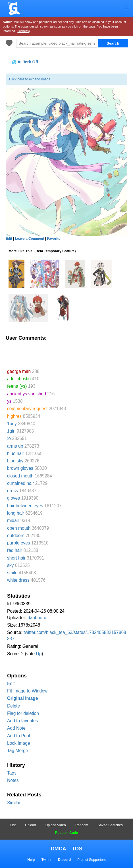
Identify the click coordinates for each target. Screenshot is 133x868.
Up (39, 654)
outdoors (16, 536)
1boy (12, 424)
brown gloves (20, 468)
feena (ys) (17, 386)
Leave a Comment (30, 239)
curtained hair (20, 483)
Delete (13, 706)
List (13, 825)
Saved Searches (110, 825)
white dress (18, 580)
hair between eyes (25, 506)
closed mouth (20, 476)
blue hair (16, 453)
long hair (16, 513)
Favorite (54, 239)
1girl (11, 431)
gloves (13, 498)
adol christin (19, 379)
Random (82, 825)
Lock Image (19, 743)
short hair (16, 558)
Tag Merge (18, 751)
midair (13, 520)
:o (9, 438)
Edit (11, 684)
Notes (13, 780)
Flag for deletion (23, 713)
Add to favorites (22, 721)
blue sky (15, 461)
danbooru (37, 618)
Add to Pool (19, 736)
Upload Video (56, 825)
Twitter (46, 860)
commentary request (27, 409)
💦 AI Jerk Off (25, 62)
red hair (15, 550)
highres (14, 416)
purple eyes (19, 543)
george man (19, 371)
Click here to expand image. (30, 79)
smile (12, 573)
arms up (15, 446)
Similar (14, 803)
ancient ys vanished (27, 394)
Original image (22, 698)
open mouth (19, 528)
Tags (12, 773)
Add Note (16, 728)
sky (10, 565)
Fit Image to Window (27, 691)
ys (9, 401)
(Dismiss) (23, 31)
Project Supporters (91, 860)
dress (13, 491)
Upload (30, 825)
